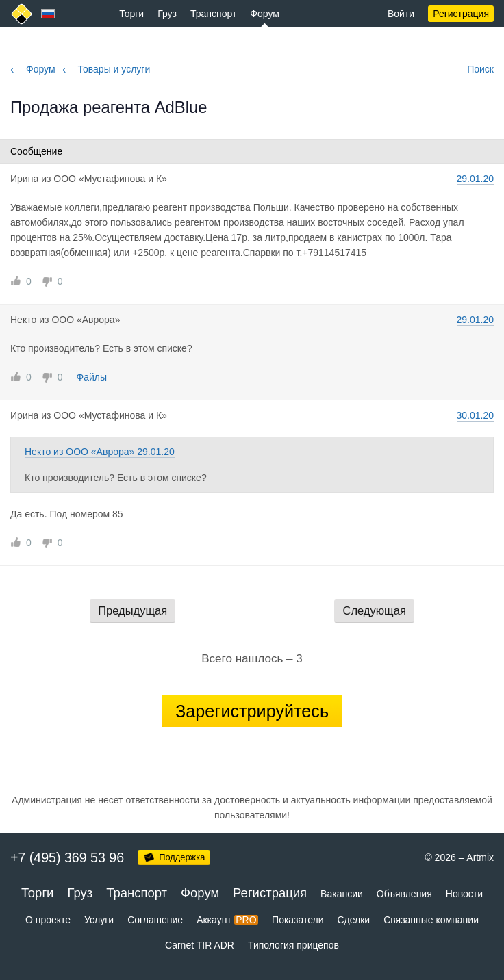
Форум (265, 14)
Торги (131, 14)
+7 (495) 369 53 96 (67, 857)
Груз (167, 14)
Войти (401, 14)
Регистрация (461, 14)
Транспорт (213, 14)
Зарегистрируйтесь (252, 711)
